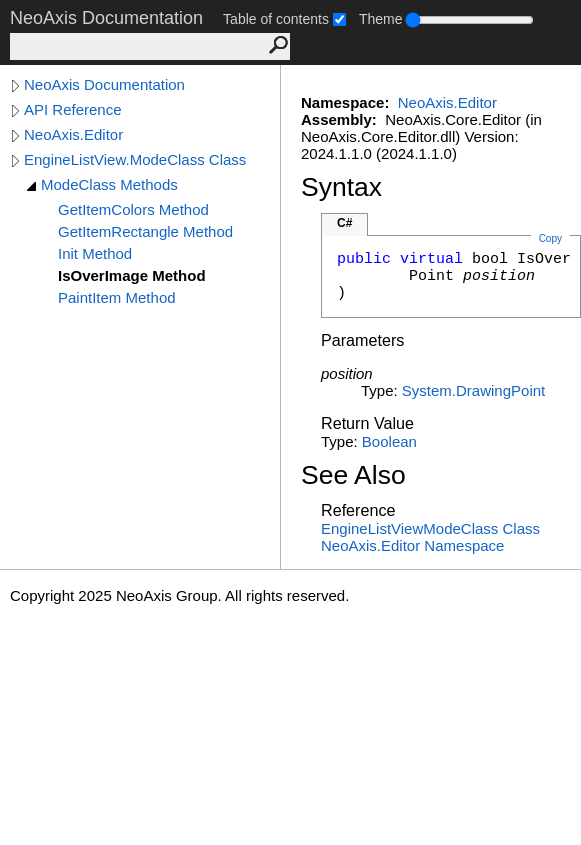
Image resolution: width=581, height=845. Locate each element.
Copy (550, 238)
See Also (353, 475)
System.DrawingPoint (473, 390)
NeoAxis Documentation (104, 84)
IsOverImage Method (132, 275)
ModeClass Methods (109, 184)
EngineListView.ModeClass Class (135, 159)
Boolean (389, 441)
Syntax (341, 187)
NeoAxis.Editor (73, 134)
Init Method (95, 253)
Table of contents (276, 19)
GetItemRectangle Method (145, 231)
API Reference (73, 109)
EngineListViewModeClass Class (430, 528)
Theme (381, 19)
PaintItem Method (117, 297)
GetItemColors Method (133, 209)
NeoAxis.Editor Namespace (412, 545)
